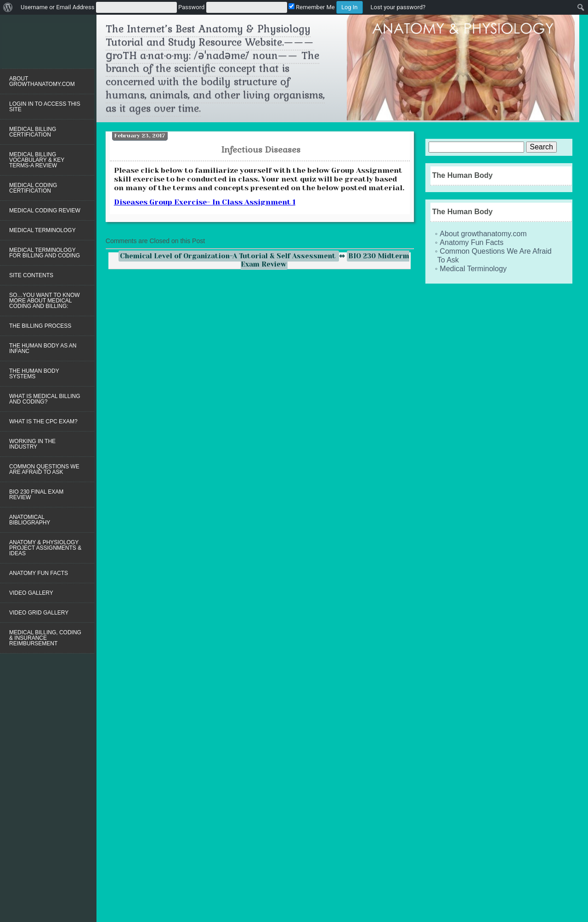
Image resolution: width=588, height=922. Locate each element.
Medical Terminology (42, 230)
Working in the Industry (32, 444)
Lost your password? (398, 7)
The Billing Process (40, 326)
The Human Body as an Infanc (43, 348)
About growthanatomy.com (42, 81)
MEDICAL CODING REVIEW (45, 211)
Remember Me (312, 7)
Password (191, 7)
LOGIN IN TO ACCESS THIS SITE (45, 107)
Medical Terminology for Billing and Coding (45, 253)
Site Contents (31, 275)
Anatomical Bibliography (30, 520)
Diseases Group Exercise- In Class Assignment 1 (205, 202)
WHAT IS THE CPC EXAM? (43, 421)
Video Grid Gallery (39, 613)
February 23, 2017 (140, 136)
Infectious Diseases (261, 149)
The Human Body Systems (34, 374)
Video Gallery (31, 593)
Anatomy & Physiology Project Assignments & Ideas (45, 548)
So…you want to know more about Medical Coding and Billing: (45, 301)
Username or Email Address (57, 7)
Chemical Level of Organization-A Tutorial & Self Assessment (229, 256)
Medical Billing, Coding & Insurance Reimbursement (45, 638)
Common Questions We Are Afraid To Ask (44, 469)
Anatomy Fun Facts (39, 573)
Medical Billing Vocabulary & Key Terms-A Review (37, 160)
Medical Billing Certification (33, 132)
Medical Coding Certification (33, 188)
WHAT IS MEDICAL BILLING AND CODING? (45, 399)
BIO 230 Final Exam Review (36, 495)
